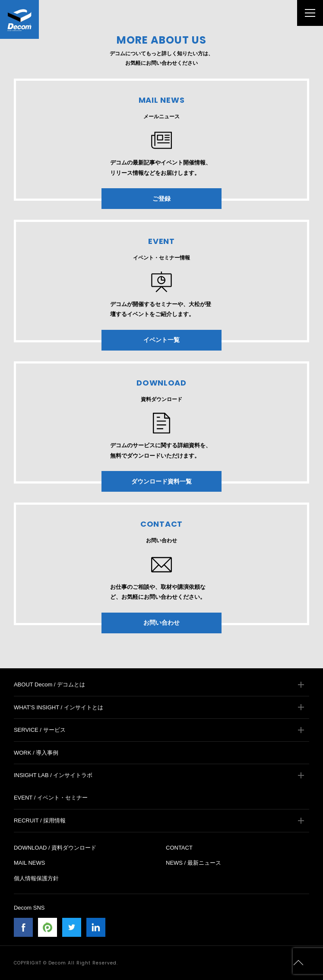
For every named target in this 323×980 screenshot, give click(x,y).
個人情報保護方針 (36, 878)
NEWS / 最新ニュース (193, 863)
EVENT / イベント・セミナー (51, 798)
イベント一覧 (161, 340)
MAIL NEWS (29, 863)
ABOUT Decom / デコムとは (49, 684)
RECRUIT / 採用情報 (40, 820)
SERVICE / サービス (40, 730)
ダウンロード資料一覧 (161, 481)
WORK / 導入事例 (36, 753)
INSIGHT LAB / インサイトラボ (53, 775)
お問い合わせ (161, 623)
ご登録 (161, 199)
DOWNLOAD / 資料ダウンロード (55, 848)
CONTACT (179, 848)
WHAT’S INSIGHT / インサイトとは (59, 707)
